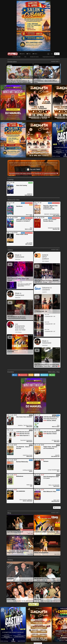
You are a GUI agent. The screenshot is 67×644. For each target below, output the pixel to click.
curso (37, 375)
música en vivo (23, 375)
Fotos (29, 54)
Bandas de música (34, 57)
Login (57, 54)
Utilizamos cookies (29, 643)
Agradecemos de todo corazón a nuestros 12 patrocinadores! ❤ (34, 173)
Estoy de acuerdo (38, 643)
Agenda (22, 54)
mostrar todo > (55, 61)
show (31, 375)
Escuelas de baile (16, 57)
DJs (25, 57)
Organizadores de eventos (49, 57)
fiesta (15, 375)
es (52, 54)
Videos (35, 54)
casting (52, 375)
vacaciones (44, 375)
